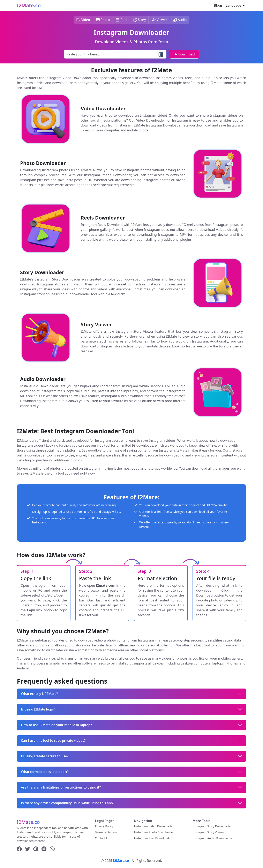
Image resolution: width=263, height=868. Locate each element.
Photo (103, 20)
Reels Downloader (103, 218)
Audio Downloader (43, 379)
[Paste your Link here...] (115, 54)
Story (139, 20)
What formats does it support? (45, 772)
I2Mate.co (29, 5)
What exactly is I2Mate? (39, 694)
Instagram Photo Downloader (154, 832)
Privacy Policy (104, 826)
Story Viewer (96, 325)
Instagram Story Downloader (212, 826)
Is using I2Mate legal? (38, 709)
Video (83, 20)
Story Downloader (42, 272)
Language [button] (234, 5)
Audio (180, 20)
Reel (121, 20)
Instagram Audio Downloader (212, 838)
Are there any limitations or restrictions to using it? (61, 787)
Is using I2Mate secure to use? (45, 756)
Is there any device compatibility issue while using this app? (68, 803)
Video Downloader (103, 109)
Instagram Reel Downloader (153, 838)
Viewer (159, 20)
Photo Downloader (43, 163)
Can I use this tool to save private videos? (53, 740)
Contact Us (102, 838)
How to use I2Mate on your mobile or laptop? (56, 725)
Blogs (218, 5)
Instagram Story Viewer (208, 832)
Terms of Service (106, 832)
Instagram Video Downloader (154, 826)
